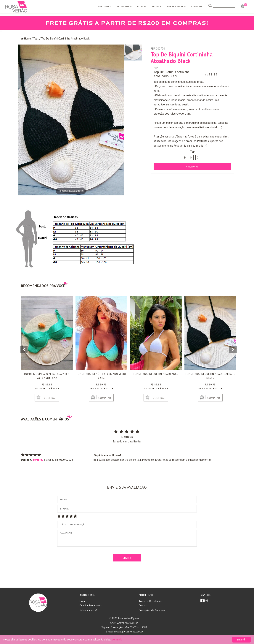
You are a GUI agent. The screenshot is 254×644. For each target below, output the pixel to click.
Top (156, 68)
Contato (197, 7)
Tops (36, 38)
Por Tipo (105, 7)
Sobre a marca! (88, 610)
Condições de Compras (152, 610)
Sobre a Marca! (176, 7)
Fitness (142, 7)
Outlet (157, 7)
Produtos (124, 7)
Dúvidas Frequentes (91, 605)
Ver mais (117, 640)
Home (28, 38)
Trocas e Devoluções (151, 601)
